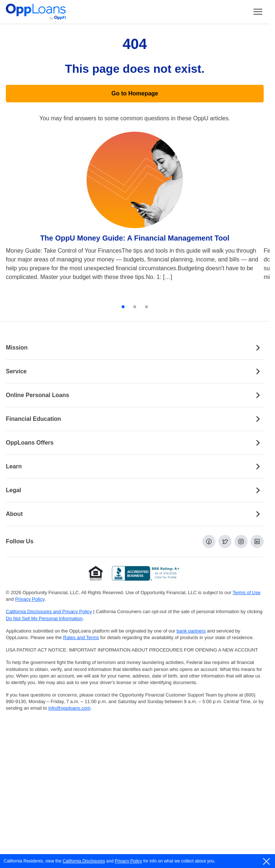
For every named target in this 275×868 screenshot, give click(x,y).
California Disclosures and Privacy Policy (49, 612)
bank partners (191, 631)
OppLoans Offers (135, 443)
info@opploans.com (69, 708)
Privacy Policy (128, 861)
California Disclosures (84, 861)
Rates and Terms (81, 637)
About (135, 514)
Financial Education (135, 419)
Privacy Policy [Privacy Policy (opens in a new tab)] (30, 599)
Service (135, 371)
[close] (267, 861)
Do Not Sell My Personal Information (44, 618)
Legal (135, 490)
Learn (135, 467)
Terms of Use (247, 592)
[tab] (123, 307)
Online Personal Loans (135, 395)
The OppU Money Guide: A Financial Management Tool (135, 238)
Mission (135, 348)
